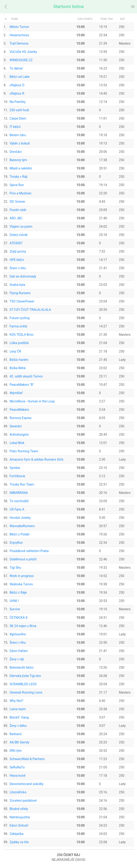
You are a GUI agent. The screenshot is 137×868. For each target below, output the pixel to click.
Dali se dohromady (23, 276)
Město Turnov (19, 27)
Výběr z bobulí (20, 143)
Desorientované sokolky (27, 784)
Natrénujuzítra (20, 817)
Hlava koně (18, 776)
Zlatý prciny (18, 252)
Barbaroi (16, 734)
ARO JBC (16, 218)
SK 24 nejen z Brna (23, 626)
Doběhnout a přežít (23, 559)
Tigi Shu (15, 568)
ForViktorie (17, 476)
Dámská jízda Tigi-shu (25, 676)
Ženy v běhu (18, 726)
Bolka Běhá (18, 368)
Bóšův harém (19, 360)
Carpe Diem (18, 118)
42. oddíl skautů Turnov (26, 376)
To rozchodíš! (19, 501)
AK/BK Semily (20, 742)
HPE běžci (17, 260)
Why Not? (16, 701)
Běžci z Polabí (20, 534)
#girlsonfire (18, 634)
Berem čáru (18, 135)
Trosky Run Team (22, 484)
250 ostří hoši (19, 110)
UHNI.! (14, 601)
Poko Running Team (24, 451)
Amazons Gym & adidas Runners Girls (37, 460)
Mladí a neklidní (21, 168)
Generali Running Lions (26, 692)
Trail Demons (19, 43)
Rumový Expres (21, 418)
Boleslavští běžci (22, 668)
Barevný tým (18, 160)
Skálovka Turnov (21, 584)
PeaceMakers (19, 410)
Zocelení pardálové (23, 801)
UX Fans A (17, 509)
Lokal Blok (17, 443)
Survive (15, 609)
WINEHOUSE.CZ (21, 60)
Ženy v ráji (17, 659)
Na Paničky (18, 102)
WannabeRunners (22, 526)
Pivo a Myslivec (21, 193)
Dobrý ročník (19, 235)
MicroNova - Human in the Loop (32, 401)
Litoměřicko (18, 792)
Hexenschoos (19, 35)
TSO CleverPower (22, 301)
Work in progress (22, 576)
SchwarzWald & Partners (27, 759)
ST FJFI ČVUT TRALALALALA (30, 310)
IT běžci (15, 127)
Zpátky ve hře (19, 842)
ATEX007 (16, 243)
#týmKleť (16, 393)
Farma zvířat (19, 326)
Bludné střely (19, 809)
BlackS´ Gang (19, 717)
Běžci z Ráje (18, 593)
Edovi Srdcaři (19, 826)
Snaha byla (17, 285)
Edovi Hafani (19, 651)
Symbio (15, 468)
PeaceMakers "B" (22, 385)
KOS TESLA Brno (22, 335)
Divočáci (16, 152)
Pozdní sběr (18, 210)
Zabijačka (17, 834)
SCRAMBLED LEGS (23, 684)
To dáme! (16, 68)
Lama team (18, 709)
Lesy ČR (15, 351)
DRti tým (16, 751)
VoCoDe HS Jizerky (23, 52)
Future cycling (20, 318)
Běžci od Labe (20, 77)
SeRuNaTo (17, 767)
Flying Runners (20, 293)
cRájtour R (17, 94)
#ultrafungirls (19, 435)
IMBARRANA (19, 493)
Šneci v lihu (18, 643)
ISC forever (18, 202)
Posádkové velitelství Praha (29, 551)
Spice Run (17, 185)
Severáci (16, 426)
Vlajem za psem (21, 227)
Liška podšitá (19, 343)
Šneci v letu (18, 268)
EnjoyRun (16, 543)
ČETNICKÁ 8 (19, 618)
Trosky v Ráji (19, 177)
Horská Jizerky (20, 518)
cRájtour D (17, 85)
